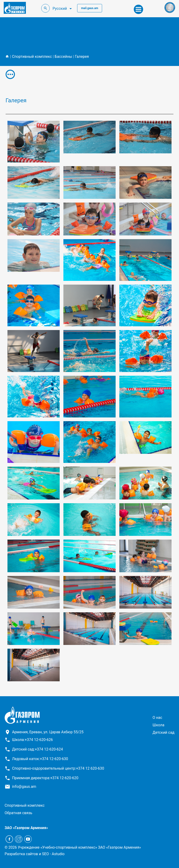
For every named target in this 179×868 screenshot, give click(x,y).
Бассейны (63, 57)
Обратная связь (19, 813)
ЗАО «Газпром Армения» (26, 828)
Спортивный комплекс (32, 57)
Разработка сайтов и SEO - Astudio (35, 854)
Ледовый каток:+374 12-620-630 (40, 759)
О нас (157, 718)
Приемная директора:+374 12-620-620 (45, 778)
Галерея (82, 57)
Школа (159, 725)
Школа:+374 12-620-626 (33, 740)
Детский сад (164, 732)
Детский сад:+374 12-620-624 (38, 749)
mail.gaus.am (90, 8)
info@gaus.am (24, 787)
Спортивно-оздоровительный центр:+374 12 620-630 (58, 768)
